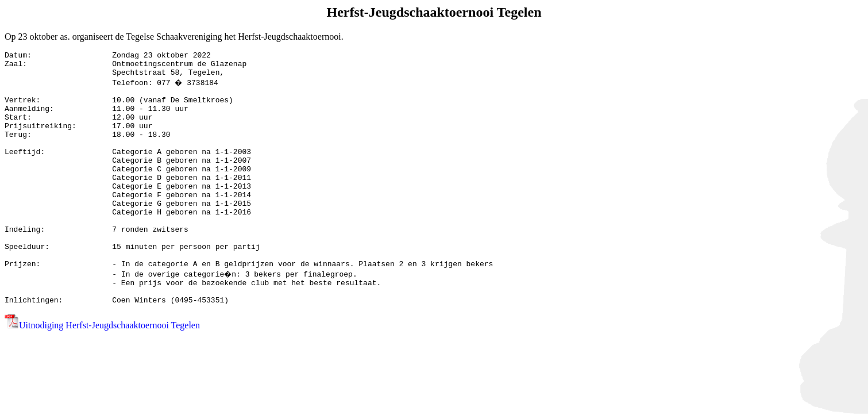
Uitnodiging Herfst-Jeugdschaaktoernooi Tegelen (109, 372)
